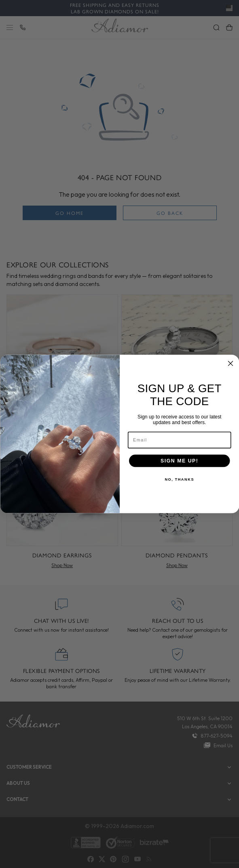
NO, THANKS (179, 480)
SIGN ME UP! (179, 461)
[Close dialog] (231, 364)
